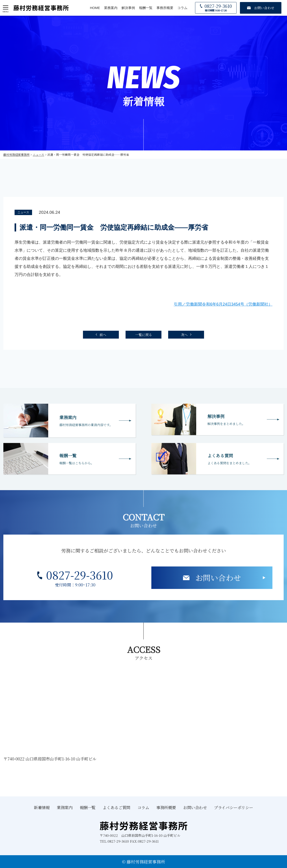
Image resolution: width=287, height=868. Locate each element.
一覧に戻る (144, 335)
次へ (184, 335)
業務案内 (111, 8)
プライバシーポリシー (234, 807)
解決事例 (128, 8)
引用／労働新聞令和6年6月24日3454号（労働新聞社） (223, 304)
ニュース (23, 212)
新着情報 (42, 807)
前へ (103, 335)
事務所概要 (165, 8)
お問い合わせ (218, 578)
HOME (95, 8)
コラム (182, 8)
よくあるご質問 (116, 807)
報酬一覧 (146, 8)
